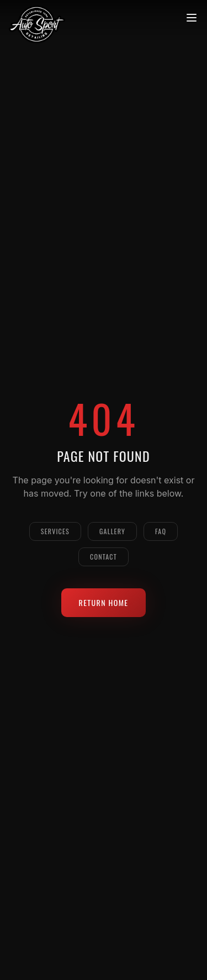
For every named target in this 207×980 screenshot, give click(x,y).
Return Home (104, 602)
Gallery (112, 531)
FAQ (161, 531)
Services (55, 531)
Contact (104, 557)
